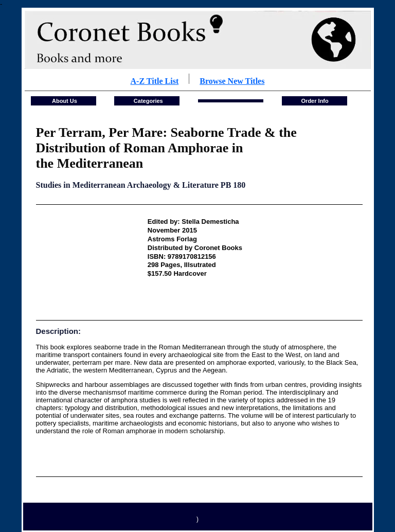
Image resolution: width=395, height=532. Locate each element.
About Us (64, 101)
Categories (148, 101)
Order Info (315, 101)
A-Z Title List (155, 81)
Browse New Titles (232, 81)
